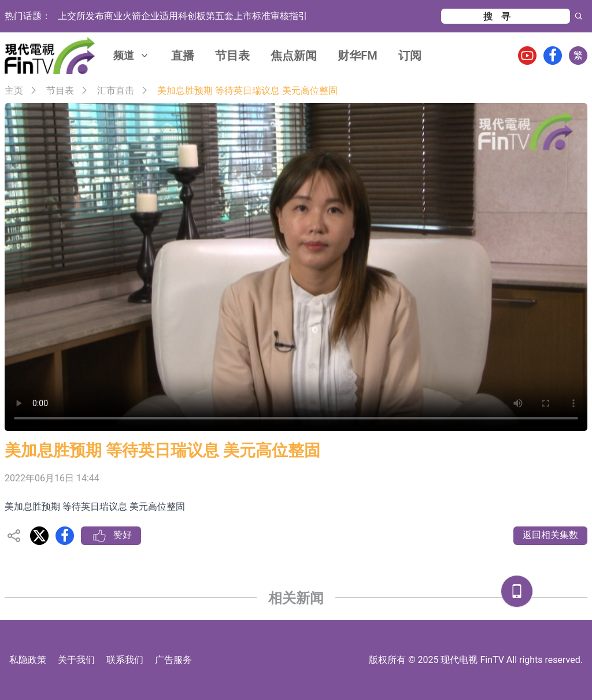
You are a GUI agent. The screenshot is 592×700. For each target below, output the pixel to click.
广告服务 (173, 660)
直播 (183, 56)
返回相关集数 (550, 535)
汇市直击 (116, 91)
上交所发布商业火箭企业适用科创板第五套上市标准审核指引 (183, 16)
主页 (14, 91)
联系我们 (125, 660)
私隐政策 (28, 660)
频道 (132, 55)
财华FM (358, 56)
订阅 (410, 56)
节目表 (232, 56)
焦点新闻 (294, 56)
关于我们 (76, 660)
